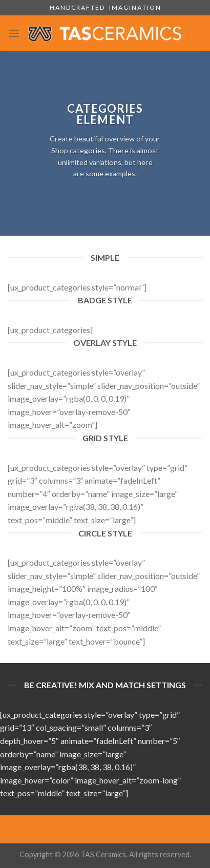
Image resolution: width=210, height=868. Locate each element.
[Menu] (14, 33)
